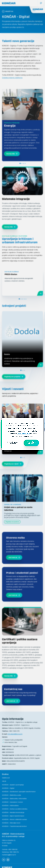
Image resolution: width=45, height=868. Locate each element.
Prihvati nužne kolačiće (13, 443)
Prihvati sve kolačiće (31, 443)
